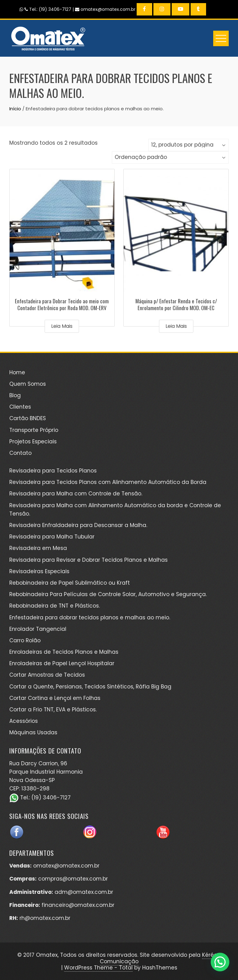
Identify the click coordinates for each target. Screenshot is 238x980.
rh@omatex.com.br (45, 918)
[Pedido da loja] (170, 157)
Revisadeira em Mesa (38, 548)
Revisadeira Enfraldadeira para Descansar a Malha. (78, 525)
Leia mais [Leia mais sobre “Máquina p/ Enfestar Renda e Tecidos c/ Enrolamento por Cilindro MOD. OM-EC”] (176, 326)
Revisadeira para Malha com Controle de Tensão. (76, 494)
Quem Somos (28, 384)
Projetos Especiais (33, 442)
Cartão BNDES (28, 418)
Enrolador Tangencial (38, 629)
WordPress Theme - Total (98, 968)
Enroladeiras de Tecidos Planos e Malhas (64, 652)
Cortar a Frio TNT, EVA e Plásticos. (53, 710)
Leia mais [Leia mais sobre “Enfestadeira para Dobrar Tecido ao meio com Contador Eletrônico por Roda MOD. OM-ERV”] (62, 326)
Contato (20, 453)
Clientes (20, 407)
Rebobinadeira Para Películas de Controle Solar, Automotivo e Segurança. (108, 594)
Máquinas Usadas (33, 732)
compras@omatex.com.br (73, 879)
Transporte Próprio (34, 430)
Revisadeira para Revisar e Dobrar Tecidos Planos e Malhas (88, 560)
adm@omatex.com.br (84, 892)
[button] (220, 962)
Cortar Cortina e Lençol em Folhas (55, 698)
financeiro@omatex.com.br (78, 905)
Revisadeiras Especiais (39, 571)
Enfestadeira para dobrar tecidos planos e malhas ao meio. (90, 617)
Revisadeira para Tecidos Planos (53, 471)
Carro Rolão (25, 640)
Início (15, 109)
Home (17, 372)
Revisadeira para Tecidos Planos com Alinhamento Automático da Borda (108, 482)
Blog (15, 395)
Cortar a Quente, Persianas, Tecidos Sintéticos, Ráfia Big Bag (90, 687)
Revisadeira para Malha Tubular (52, 537)
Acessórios (24, 721)
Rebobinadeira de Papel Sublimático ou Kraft (70, 583)
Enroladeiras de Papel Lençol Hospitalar (62, 663)
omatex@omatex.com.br (66, 866)
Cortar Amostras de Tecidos (47, 675)
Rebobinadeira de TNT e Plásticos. (55, 606)
